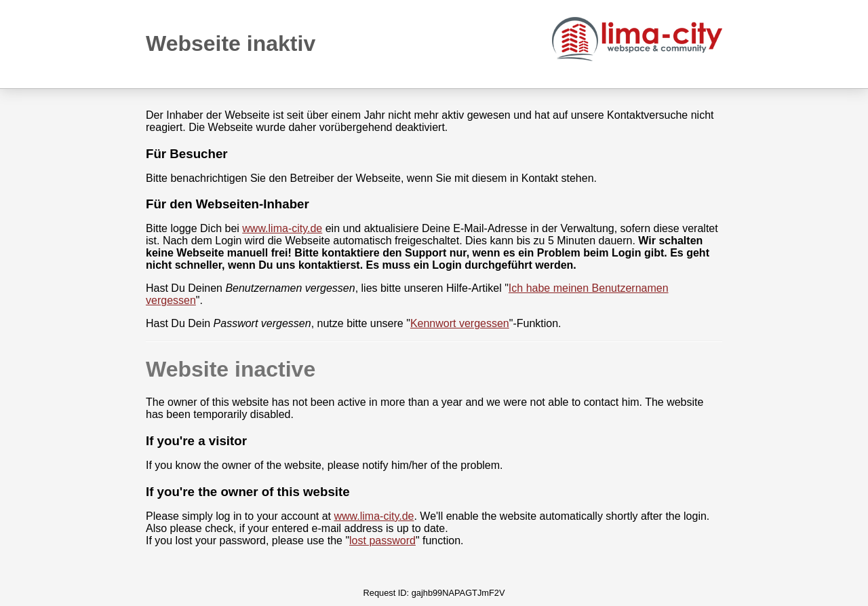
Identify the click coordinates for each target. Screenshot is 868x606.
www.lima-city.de (282, 228)
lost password (382, 541)
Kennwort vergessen (460, 323)
